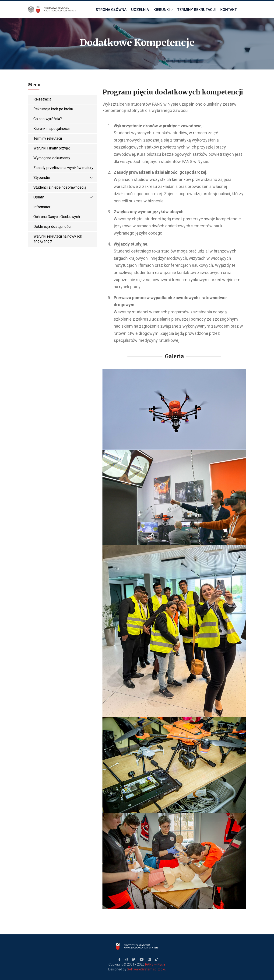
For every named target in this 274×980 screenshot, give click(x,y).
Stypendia (63, 178)
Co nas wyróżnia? (48, 119)
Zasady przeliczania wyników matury (63, 168)
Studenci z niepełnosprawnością (60, 187)
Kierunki (163, 10)
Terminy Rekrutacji (196, 10)
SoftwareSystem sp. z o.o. (146, 969)
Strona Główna (111, 10)
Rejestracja (42, 99)
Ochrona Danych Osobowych (57, 217)
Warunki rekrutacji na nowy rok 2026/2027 (58, 239)
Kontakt (229, 10)
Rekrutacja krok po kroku (53, 109)
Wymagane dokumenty (52, 158)
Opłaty (63, 197)
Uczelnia (140, 10)
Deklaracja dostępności (52, 227)
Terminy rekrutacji (48, 138)
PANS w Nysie (155, 964)
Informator (42, 207)
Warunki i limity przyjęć (52, 148)
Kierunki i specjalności (51, 129)
